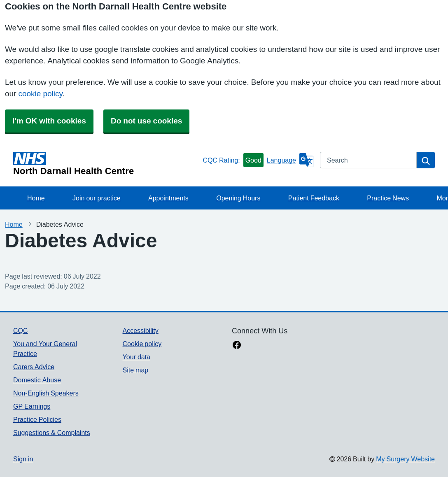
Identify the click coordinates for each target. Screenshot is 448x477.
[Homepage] (106, 164)
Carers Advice (34, 367)
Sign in (23, 459)
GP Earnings (32, 406)
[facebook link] (237, 346)
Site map (136, 370)
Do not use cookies (146, 121)
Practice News (388, 198)
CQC (21, 330)
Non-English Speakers (46, 393)
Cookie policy (142, 344)
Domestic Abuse (37, 380)
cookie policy (40, 94)
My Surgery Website (405, 459)
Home (36, 198)
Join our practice (97, 198)
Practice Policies (37, 419)
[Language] (290, 160)
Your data (136, 357)
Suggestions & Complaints (52, 433)
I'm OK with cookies (49, 121)
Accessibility (141, 330)
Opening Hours (238, 198)
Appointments (168, 198)
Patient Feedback (314, 198)
